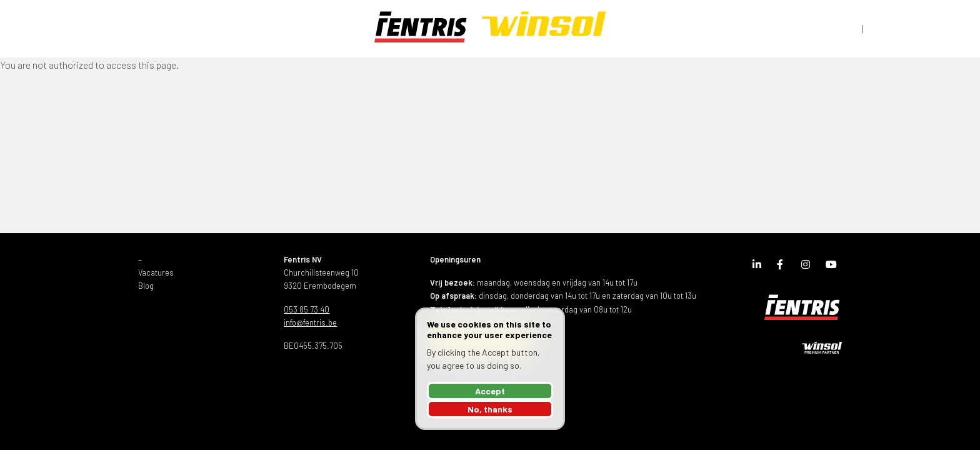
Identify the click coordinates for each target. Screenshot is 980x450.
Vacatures (156, 272)
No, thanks (490, 409)
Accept (490, 391)
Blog (146, 286)
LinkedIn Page (760, 267)
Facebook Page (784, 267)
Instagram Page (809, 267)
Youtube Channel (833, 267)
